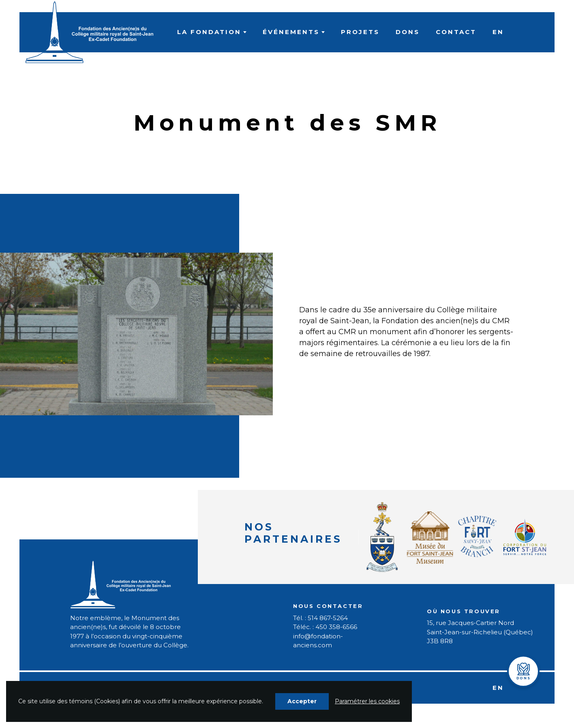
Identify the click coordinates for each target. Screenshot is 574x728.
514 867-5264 (328, 618)
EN (498, 32)
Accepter (302, 701)
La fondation (209, 32)
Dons (408, 32)
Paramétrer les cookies (367, 701)
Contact (456, 32)
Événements (291, 32)
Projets (360, 32)
